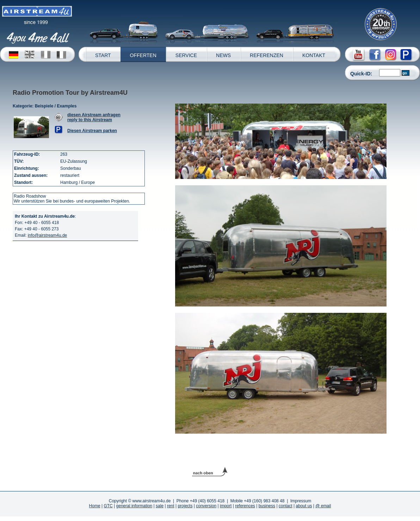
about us (304, 506)
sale (160, 506)
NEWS (223, 55)
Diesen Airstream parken (92, 131)
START (103, 55)
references (245, 506)
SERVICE (186, 55)
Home (95, 506)
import (226, 506)
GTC (108, 506)
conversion (206, 506)
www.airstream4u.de (152, 501)
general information (134, 506)
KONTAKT (314, 55)
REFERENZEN (267, 55)
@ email (323, 506)
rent (171, 506)
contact (286, 506)
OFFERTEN (143, 55)
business (267, 506)
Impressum (301, 501)
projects (185, 506)
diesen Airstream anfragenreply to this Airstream (94, 117)
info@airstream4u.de (48, 235)
